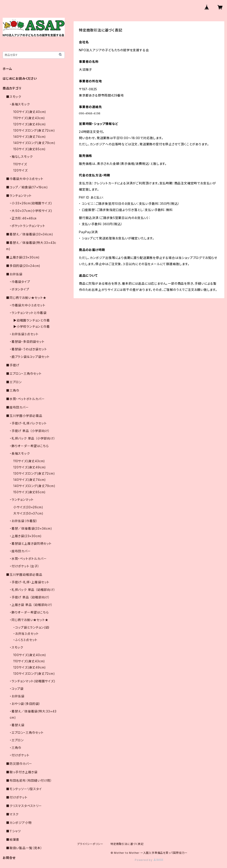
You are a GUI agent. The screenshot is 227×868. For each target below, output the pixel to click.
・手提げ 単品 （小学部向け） (30, 431)
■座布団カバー (18, 407)
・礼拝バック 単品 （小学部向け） (33, 438)
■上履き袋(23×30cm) (23, 257)
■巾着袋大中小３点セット (25, 179)
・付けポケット (20, 755)
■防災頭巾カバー (19, 764)
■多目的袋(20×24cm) (23, 266)
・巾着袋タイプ (20, 282)
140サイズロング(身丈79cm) (34, 143)
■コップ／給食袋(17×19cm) (27, 187)
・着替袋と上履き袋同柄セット (31, 543)
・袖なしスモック (21, 157)
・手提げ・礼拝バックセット (28, 423)
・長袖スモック (20, 104)
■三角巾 (13, 390)
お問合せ (9, 858)
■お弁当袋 (14, 274)
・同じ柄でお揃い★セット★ (29, 620)
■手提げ (13, 365)
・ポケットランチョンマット (27, 226)
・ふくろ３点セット (25, 640)
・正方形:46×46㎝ (23, 218)
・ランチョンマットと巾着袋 (28, 313)
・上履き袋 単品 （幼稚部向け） (31, 605)
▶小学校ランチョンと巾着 (32, 326)
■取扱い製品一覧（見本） (24, 848)
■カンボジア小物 (19, 823)
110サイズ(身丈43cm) (29, 118)
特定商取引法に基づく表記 (127, 844)
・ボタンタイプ (20, 289)
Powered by (149, 860)
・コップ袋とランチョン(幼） (32, 627)
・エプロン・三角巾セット (27, 733)
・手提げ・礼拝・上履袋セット (30, 582)
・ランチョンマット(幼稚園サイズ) (33, 681)
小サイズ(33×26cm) (28, 507)
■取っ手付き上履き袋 (22, 772)
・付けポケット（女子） (25, 566)
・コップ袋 (17, 689)
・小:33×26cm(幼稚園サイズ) (31, 203)
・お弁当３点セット (26, 634)
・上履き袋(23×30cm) (26, 536)
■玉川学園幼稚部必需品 (24, 575)
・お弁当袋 (17, 696)
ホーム (7, 69)
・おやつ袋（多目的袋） (25, 704)
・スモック (17, 647)
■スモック (14, 97)
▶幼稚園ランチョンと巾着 (32, 320)
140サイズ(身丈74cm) (30, 137)
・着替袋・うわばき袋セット (28, 349)
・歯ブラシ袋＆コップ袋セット (30, 357)
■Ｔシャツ (14, 831)
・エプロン (17, 740)
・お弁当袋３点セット (24, 334)
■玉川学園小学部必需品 (24, 416)
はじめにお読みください (20, 78)
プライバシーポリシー (90, 844)
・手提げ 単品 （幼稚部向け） (30, 597)
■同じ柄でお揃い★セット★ (26, 298)
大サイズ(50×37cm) (28, 513)
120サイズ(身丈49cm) (30, 124)
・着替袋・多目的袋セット (27, 342)
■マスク (12, 814)
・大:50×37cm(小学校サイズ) (31, 211)
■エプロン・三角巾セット (24, 374)
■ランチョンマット (19, 196)
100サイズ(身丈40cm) (30, 112)
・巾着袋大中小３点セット (28, 305)
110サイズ (20, 164)
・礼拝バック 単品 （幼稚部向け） (33, 590)
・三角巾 (16, 748)
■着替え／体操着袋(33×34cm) (30, 234)
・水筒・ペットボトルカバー (28, 559)
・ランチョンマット (22, 500)
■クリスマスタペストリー (24, 806)
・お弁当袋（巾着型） (24, 521)
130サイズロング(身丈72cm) (34, 130)
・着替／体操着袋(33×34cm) (31, 528)
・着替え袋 (17, 725)
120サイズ (21, 170)
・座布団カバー (20, 551)
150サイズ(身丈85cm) (29, 149)
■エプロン (14, 382)
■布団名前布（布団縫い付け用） (29, 780)
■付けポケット (17, 797)
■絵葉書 (13, 839)
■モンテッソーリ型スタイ (24, 789)
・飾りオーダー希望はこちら (29, 446)
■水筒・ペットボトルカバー (25, 399)
